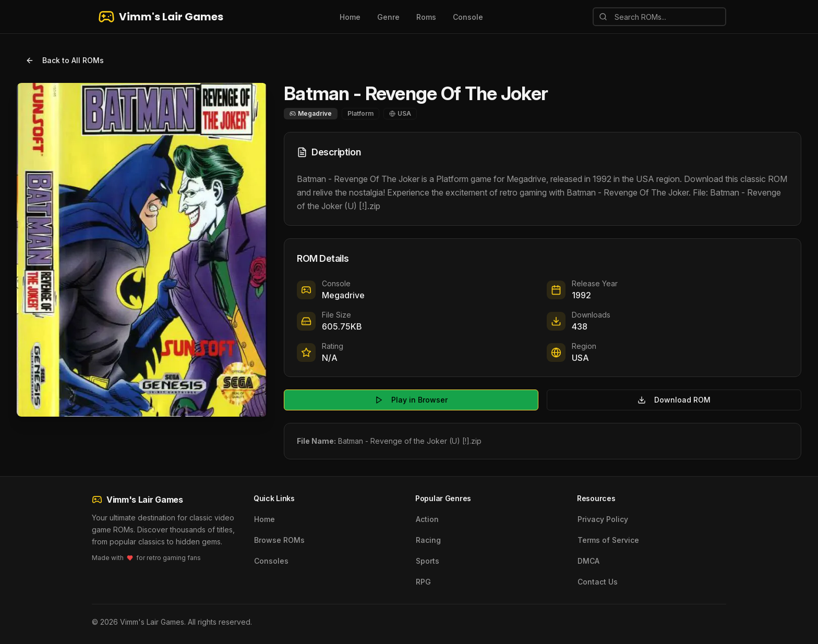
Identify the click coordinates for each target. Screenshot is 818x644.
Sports (428, 561)
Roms (426, 17)
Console (468, 17)
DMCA (588, 561)
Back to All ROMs (65, 60)
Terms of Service (608, 540)
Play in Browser (411, 400)
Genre (388, 17)
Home (350, 17)
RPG (423, 582)
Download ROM (674, 400)
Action (427, 519)
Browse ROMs (279, 540)
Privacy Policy (603, 519)
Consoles (271, 561)
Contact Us (598, 582)
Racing (428, 540)
